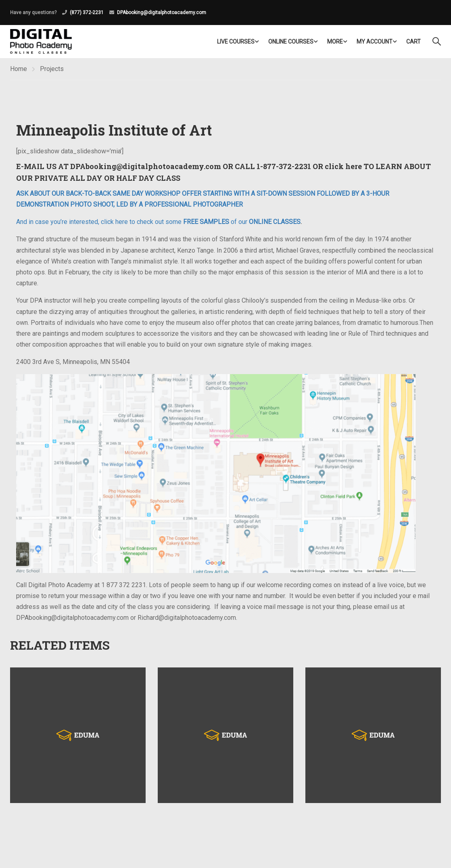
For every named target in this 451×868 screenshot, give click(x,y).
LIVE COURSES (236, 42)
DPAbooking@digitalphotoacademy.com (162, 13)
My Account (375, 42)
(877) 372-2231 (87, 13)
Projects (52, 69)
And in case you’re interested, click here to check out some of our (158, 222)
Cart (413, 42)
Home (19, 69)
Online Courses (291, 42)
